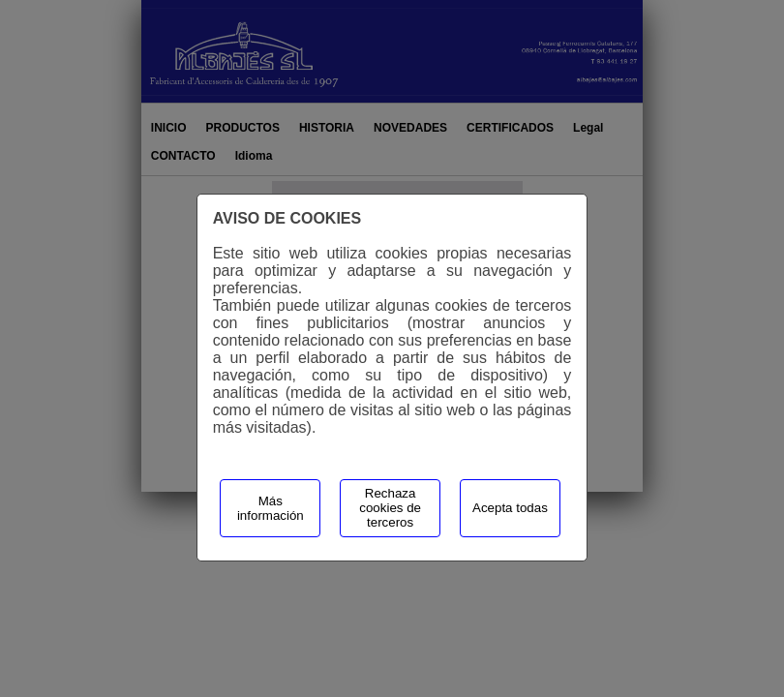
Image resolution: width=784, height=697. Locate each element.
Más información (271, 508)
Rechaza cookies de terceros (390, 508)
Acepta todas (510, 508)
